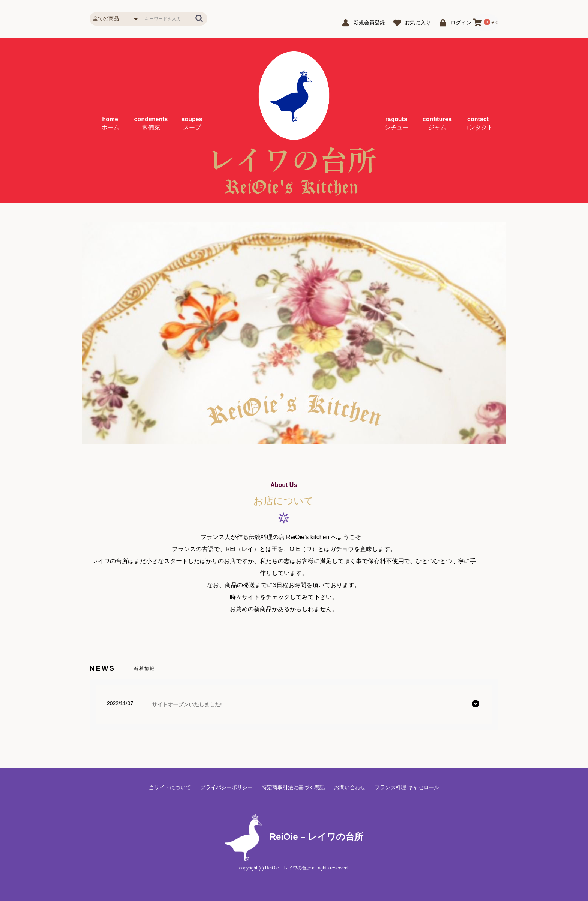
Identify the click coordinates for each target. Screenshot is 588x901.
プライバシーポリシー (226, 787)
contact (478, 123)
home (110, 123)
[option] (294, 333)
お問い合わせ (350, 787)
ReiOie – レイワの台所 (294, 837)
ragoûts (396, 123)
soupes (192, 123)
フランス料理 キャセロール (407, 787)
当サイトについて (170, 787)
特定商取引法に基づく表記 (293, 787)
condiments (151, 123)
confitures (437, 123)
